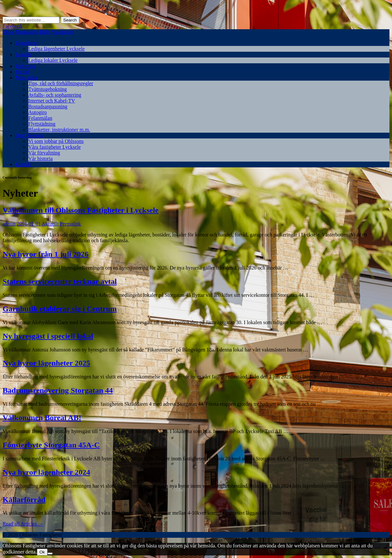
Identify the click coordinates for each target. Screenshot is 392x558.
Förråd (22, 72)
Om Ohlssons (29, 135)
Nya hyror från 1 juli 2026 (46, 254)
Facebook (13, 26)
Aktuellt (50, 224)
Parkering (25, 66)
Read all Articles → (23, 524)
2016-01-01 (29, 224)
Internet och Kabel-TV (52, 101)
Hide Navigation (57, 32)
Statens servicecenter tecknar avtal (60, 281)
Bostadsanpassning (48, 106)
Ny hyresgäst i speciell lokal (48, 336)
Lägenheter (27, 43)
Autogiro (38, 112)
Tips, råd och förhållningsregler (61, 83)
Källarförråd (24, 500)
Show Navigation (21, 32)
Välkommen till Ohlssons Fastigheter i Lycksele (81, 210)
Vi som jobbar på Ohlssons (56, 141)
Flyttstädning (42, 124)
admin (9, 224)
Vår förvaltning (44, 153)
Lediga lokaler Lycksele (53, 60)
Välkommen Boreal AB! (42, 418)
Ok (42, 552)
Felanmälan (40, 118)
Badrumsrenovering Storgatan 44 (58, 390)
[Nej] (50, 554)
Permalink (70, 224)
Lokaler (23, 54)
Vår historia (40, 159)
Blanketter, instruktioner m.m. (59, 130)
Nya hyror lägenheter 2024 (46, 472)
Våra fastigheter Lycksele (54, 147)
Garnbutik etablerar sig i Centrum (60, 309)
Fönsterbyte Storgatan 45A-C (51, 445)
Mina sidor (27, 78)
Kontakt (24, 164)
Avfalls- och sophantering (55, 95)
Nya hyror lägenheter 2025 (46, 363)
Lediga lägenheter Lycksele (57, 49)
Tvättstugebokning (48, 89)
